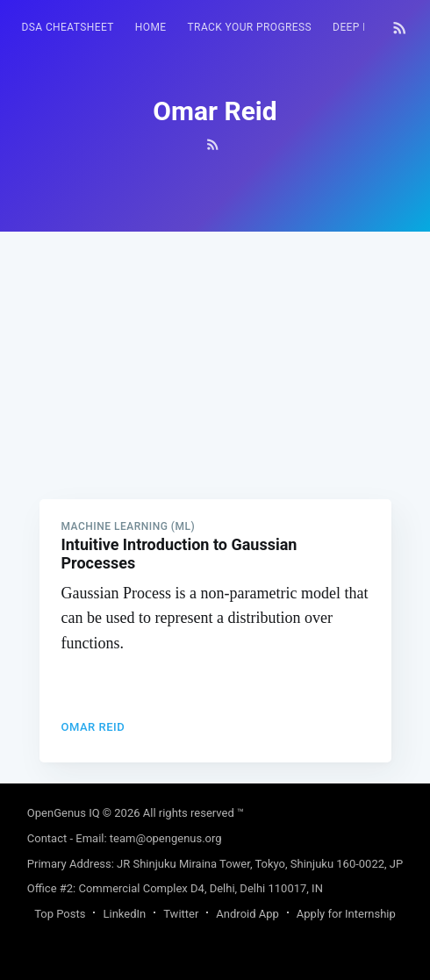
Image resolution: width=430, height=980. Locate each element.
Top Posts (60, 914)
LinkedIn (124, 914)
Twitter (181, 914)
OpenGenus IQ (64, 813)
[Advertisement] (215, 354)
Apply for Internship (346, 914)
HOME (151, 27)
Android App (247, 914)
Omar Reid (93, 727)
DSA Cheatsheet (68, 27)
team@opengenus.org (166, 838)
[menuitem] (68, 28)
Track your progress (250, 27)
